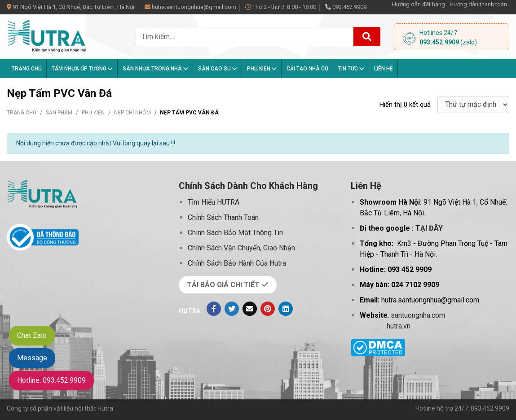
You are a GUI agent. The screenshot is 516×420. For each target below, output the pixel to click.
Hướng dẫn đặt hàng (419, 4)
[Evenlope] (250, 309)
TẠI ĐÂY (429, 228)
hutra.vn (399, 326)
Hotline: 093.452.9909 (51, 380)
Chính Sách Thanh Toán (223, 217)
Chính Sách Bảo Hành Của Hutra (237, 263)
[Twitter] (232, 309)
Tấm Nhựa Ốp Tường (82, 69)
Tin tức (351, 69)
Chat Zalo (32, 335)
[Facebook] (214, 309)
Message (32, 358)
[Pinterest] (268, 309)
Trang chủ (27, 69)
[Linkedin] (286, 309)
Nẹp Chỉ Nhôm (132, 113)
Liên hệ (384, 69)
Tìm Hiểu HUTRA (214, 202)
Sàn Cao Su (218, 69)
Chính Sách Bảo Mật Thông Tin (235, 233)
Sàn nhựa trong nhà (155, 69)
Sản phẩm (59, 113)
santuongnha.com (418, 315)
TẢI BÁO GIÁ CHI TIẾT (228, 285)
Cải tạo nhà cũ (307, 69)
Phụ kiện (262, 69)
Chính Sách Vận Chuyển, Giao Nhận (241, 248)
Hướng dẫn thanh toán (478, 4)
